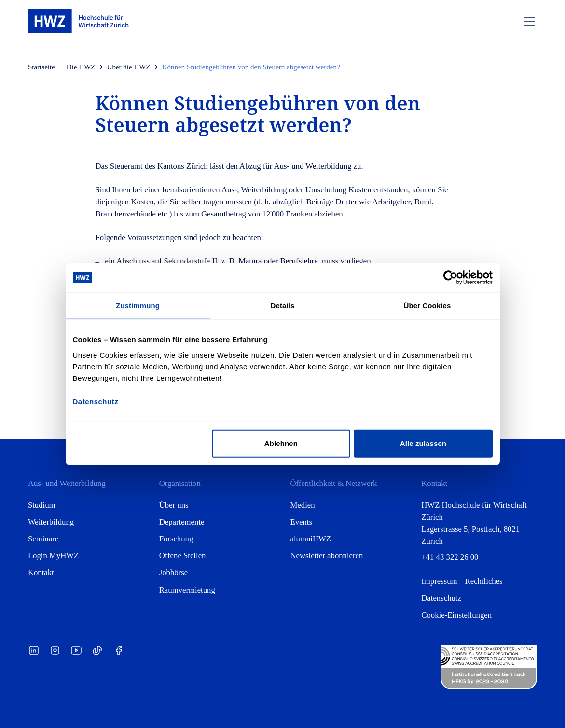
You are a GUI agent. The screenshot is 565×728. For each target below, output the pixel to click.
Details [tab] (283, 305)
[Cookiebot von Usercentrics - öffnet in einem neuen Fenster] (450, 278)
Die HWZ (81, 67)
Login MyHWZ (53, 556)
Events (302, 522)
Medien (303, 505)
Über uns (174, 505)
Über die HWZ (129, 67)
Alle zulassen (423, 443)
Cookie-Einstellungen (456, 615)
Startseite (41, 67)
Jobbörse (173, 573)
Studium (42, 505)
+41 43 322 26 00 (450, 557)
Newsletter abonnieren (327, 556)
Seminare (43, 539)
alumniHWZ (311, 539)
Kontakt (41, 573)
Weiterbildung (51, 522)
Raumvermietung (187, 590)
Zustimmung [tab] (138, 305)
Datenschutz (441, 598)
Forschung (176, 539)
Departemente (182, 522)
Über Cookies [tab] (427, 305)
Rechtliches (484, 581)
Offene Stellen (183, 556)
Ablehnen (281, 443)
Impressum (439, 581)
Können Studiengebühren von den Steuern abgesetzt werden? (251, 67)
